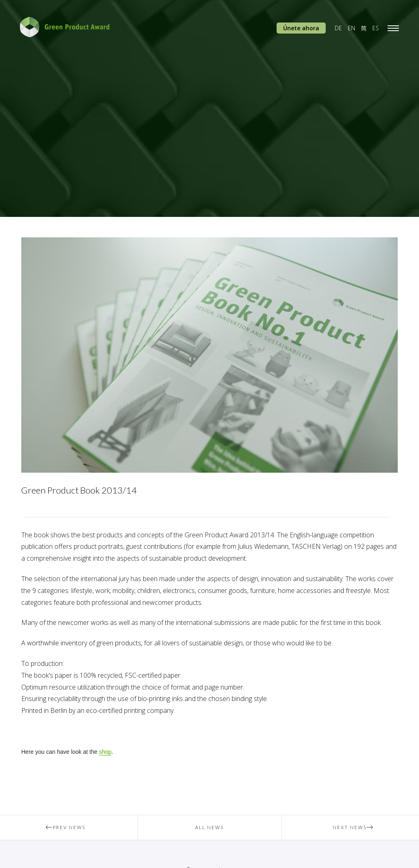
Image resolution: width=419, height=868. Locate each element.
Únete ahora (301, 28)
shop (105, 752)
